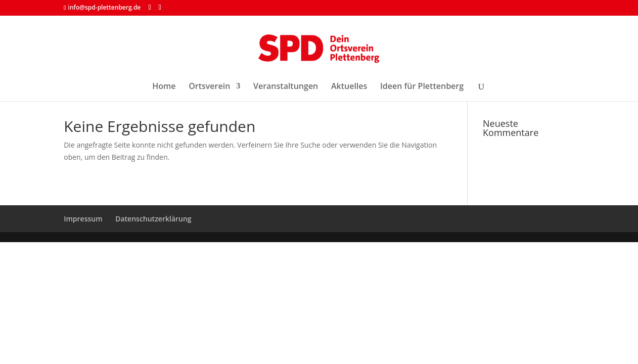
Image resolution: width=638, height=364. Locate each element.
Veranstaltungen (286, 87)
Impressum (83, 219)
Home (164, 87)
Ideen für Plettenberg (422, 87)
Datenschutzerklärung (153, 219)
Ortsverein (209, 87)
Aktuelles (349, 87)
